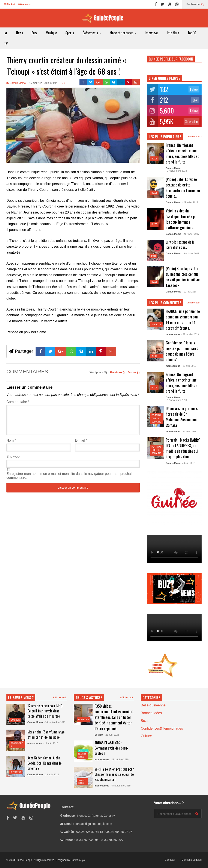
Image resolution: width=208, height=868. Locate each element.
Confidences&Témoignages (162, 728)
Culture (146, 736)
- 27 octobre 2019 (119, 759)
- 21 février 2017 (191, 234)
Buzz (34, 33)
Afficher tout (195, 137)
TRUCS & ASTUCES (89, 698)
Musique (51, 33)
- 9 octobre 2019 (191, 253)
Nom (11, 446)
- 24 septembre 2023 (55, 722)
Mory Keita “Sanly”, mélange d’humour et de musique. (46, 735)
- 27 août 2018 (189, 432)
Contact (10, 4)
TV (6, 44)
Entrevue (16, 772)
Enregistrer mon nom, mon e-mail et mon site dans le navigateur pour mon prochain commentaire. (70, 481)
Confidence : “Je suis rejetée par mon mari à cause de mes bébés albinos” (182, 351)
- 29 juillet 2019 (190, 202)
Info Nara (173, 33)
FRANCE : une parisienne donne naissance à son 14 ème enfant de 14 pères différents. (183, 320)
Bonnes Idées (151, 713)
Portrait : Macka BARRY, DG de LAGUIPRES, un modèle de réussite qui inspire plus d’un (183, 448)
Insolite (156, 325)
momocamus (173, 334)
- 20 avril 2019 (189, 366)
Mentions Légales (192, 860)
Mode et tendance (123, 33)
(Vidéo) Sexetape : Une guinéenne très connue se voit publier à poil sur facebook (183, 277)
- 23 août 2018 (51, 774)
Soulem (99, 735)
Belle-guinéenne (153, 705)
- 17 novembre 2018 (176, 171)
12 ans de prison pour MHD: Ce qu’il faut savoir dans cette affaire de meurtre (45, 711)
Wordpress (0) (99, 373)
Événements (92, 33)
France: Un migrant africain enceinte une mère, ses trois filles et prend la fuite (182, 153)
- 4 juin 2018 (189, 463)
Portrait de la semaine (156, 419)
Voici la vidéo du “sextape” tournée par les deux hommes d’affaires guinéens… (182, 219)
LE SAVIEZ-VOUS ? (21, 698)
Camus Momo (16, 83)
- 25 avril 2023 (111, 735)
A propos (24, 4)
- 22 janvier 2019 (190, 334)
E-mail (81, 446)
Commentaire (18, 402)
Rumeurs (84, 720)
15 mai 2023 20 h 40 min (43, 83)
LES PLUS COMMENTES (165, 303)
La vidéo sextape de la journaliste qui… (180, 245)
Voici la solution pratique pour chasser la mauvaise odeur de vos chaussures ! (114, 774)
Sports (70, 33)
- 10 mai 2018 (189, 292)
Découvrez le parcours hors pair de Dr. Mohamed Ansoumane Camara (182, 417)
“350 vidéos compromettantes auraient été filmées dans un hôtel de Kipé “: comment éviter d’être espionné (114, 717)
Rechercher (195, 4)
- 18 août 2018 (50, 743)
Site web (13, 462)
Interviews (152, 33)
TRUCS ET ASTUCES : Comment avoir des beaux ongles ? (111, 748)
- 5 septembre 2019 (120, 786)
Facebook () (118, 373)
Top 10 (192, 33)
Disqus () (134, 373)
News (19, 33)
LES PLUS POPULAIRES (165, 137)
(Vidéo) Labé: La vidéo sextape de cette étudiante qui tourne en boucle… (183, 188)
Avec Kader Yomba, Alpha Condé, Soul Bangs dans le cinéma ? (44, 763)
